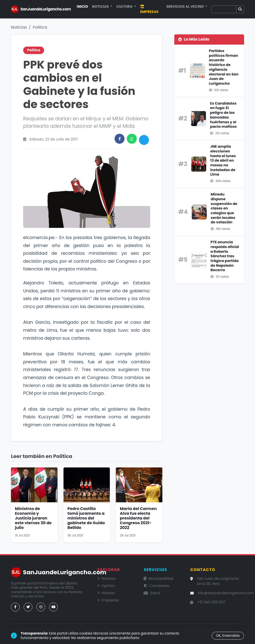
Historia (106, 593)
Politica (40, 27)
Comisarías (156, 586)
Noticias (19, 27)
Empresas (149, 9)
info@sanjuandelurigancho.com (226, 593)
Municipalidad (159, 579)
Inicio (83, 6)
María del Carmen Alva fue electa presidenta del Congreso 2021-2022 (138, 518)
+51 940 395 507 (211, 602)
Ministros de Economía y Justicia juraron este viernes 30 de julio (33, 518)
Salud (152, 593)
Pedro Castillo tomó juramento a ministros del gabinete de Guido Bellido (86, 518)
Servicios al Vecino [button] (186, 6)
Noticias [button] (101, 6)
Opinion (106, 586)
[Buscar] (224, 9)
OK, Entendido (228, 636)
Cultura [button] (125, 6)
